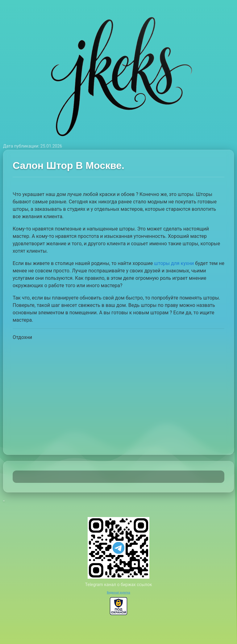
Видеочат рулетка (118, 593)
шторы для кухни (174, 263)
